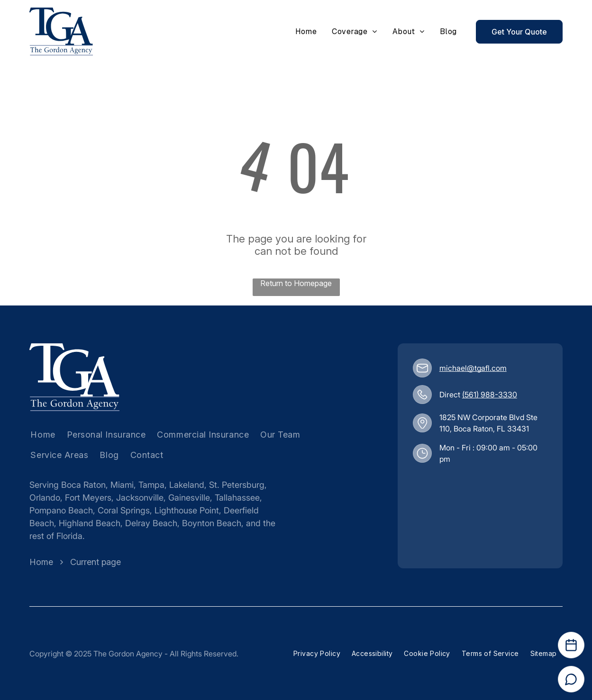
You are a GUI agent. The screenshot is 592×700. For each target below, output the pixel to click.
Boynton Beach (212, 523)
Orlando (45, 498)
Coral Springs (124, 510)
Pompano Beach (61, 510)
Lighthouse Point (187, 510)
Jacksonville (140, 498)
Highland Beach (90, 523)
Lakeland (187, 485)
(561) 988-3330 (490, 395)
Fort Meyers (88, 498)
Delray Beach (151, 523)
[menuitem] (306, 32)
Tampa (151, 485)
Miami (122, 485)
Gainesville (189, 498)
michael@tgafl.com (473, 368)
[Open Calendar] (571, 645)
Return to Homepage (296, 283)
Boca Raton (83, 485)
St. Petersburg (237, 485)
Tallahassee (237, 498)
